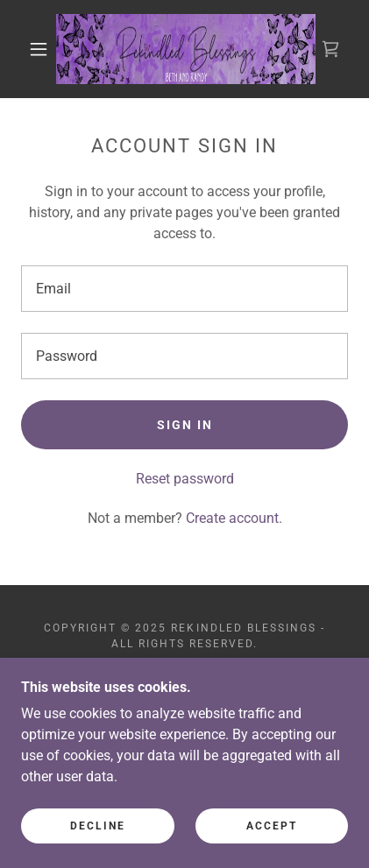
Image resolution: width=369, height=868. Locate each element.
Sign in (185, 425)
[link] (186, 49)
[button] (39, 49)
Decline (98, 826)
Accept (272, 826)
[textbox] (184, 289)
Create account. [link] (234, 518)
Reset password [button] (185, 479)
